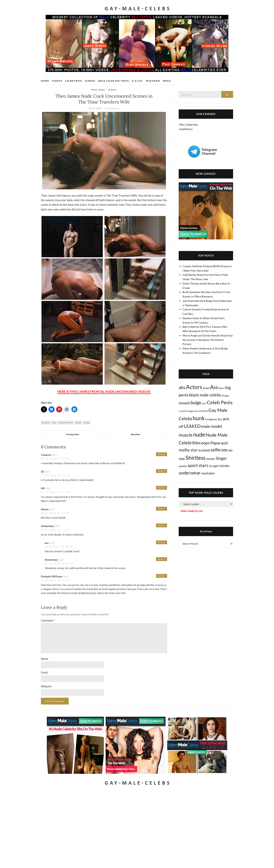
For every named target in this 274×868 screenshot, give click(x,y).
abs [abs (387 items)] (182, 387)
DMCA (167, 81)
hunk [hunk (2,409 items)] (199, 418)
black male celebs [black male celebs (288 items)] (205, 395)
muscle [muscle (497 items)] (186, 435)
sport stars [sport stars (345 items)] (198, 465)
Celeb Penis (74, 81)
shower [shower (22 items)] (211, 459)
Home (45, 81)
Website (46, 686)
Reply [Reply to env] (162, 542)
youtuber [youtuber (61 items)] (208, 473)
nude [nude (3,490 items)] (199, 434)
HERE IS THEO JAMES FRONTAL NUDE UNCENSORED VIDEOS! (104, 392)
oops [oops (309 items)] (205, 443)
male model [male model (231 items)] (212, 426)
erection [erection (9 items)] (203, 411)
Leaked (90, 81)
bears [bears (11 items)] (222, 388)
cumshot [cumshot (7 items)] (183, 411)
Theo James (98, 90)
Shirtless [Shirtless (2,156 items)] (196, 458)
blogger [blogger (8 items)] (225, 396)
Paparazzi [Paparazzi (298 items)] (219, 443)
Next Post (135, 434)
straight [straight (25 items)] (214, 466)
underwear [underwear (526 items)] (190, 473)
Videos (57, 81)
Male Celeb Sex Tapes (114, 81)
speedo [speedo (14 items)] (183, 466)
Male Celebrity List (192, 511)
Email (44, 672)
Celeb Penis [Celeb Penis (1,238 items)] (220, 402)
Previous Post (72, 434)
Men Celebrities (189, 125)
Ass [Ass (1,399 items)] (214, 387)
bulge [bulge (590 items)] (196, 402)
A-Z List (137, 81)
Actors (46, 422)
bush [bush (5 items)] (204, 403)
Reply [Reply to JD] (162, 471)
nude (87, 422)
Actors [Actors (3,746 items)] (194, 387)
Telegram (153, 81)
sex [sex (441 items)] (224, 450)
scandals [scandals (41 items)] (204, 450)
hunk (78, 422)
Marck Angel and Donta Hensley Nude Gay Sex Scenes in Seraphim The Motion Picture (208, 340)
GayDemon (186, 129)
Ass (54, 422)
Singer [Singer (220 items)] (221, 458)
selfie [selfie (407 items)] (216, 450)
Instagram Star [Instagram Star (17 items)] (214, 419)
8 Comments (112, 108)
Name (45, 659)
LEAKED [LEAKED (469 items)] (192, 426)
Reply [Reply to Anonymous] (162, 525)
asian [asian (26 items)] (206, 388)
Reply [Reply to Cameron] (162, 454)
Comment (48, 620)
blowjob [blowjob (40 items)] (184, 403)
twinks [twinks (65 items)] (224, 466)
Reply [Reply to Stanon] (162, 509)
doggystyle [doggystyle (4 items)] (193, 411)
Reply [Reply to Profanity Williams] (162, 576)
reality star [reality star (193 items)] (188, 450)
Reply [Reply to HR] (162, 488)
